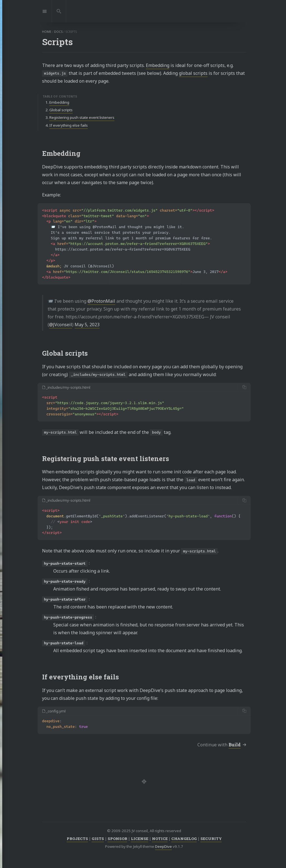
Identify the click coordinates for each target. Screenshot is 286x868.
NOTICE (160, 839)
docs (58, 32)
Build (235, 745)
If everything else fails (69, 125)
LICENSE (140, 839)
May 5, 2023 (87, 325)
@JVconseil (61, 325)
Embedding (158, 65)
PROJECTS (77, 839)
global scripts (193, 73)
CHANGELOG (184, 839)
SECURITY (211, 839)
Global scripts (61, 110)
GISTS (98, 839)
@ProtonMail (101, 301)
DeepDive (163, 846)
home (47, 32)
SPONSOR (117, 839)
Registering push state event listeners (82, 117)
